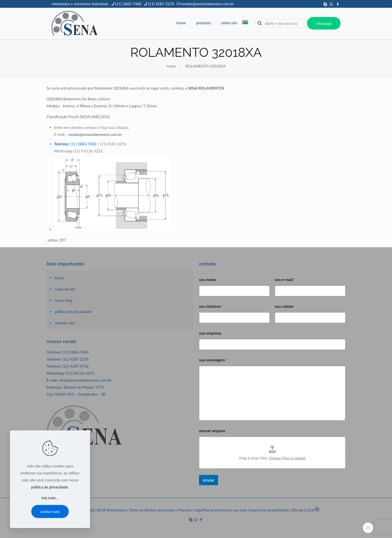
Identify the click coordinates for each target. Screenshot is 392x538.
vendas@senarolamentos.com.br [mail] (207, 4)
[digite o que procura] (279, 23)
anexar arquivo (212, 431)
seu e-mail (285, 279)
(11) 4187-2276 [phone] (161, 4)
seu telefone (211, 306)
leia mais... (50, 498)
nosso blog (63, 300)
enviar (208, 480)
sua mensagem (213, 360)
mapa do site (65, 289)
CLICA (312, 510)
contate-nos (65, 323)
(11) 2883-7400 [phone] (128, 4)
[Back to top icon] (368, 528)
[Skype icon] (325, 4)
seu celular (284, 306)
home (171, 66)
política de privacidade (73, 312)
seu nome (209, 279)
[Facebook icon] (338, 4)
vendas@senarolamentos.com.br (85, 380)
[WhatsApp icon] (331, 4)
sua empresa (210, 333)
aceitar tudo (50, 511)
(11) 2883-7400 (83, 144)
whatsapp (324, 23)
